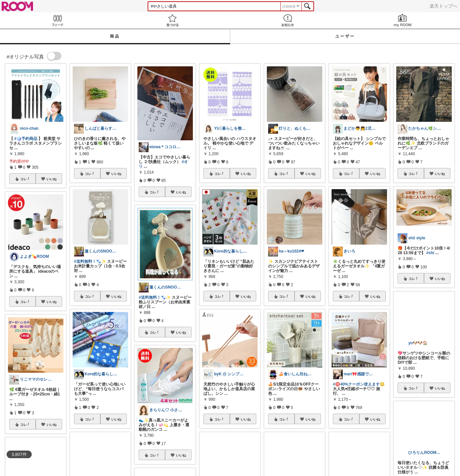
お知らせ (288, 20)
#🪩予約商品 (26, 139)
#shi (430, 253)
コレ (25, 179)
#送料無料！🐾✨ (90, 261)
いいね (52, 179)
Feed (57, 20)
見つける (172, 20)
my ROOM (403, 20)
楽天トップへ (443, 6)
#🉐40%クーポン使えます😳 (359, 384)
